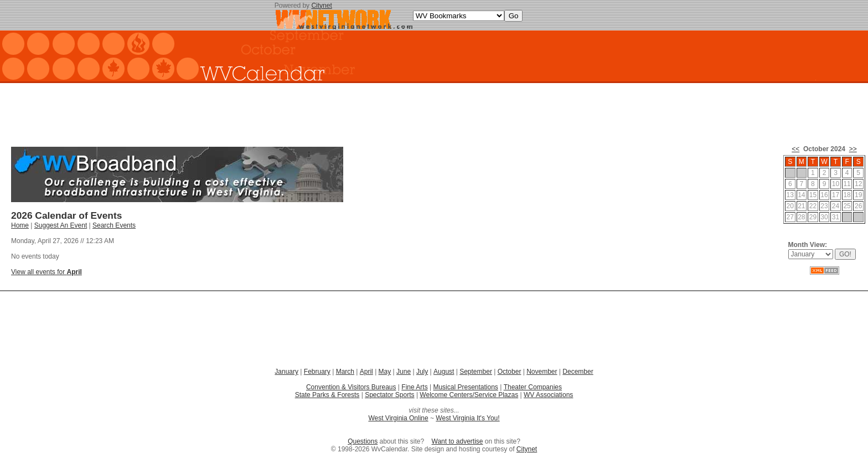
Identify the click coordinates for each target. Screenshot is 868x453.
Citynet (321, 6)
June (404, 372)
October (510, 372)
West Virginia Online (398, 418)
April (366, 372)
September (476, 372)
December (578, 372)
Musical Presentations (465, 387)
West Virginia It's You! (467, 418)
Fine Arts (414, 387)
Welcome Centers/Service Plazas (469, 395)
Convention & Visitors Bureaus (351, 387)
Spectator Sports (389, 395)
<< (795, 149)
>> (853, 149)
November (542, 372)
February (317, 372)
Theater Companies (533, 387)
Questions (363, 441)
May (385, 372)
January (286, 372)
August (444, 372)
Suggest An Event (61, 225)
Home (20, 225)
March (345, 372)
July (422, 372)
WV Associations (548, 395)
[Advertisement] (434, 111)
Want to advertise (458, 441)
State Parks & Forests (327, 395)
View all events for (46, 272)
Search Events (114, 225)
